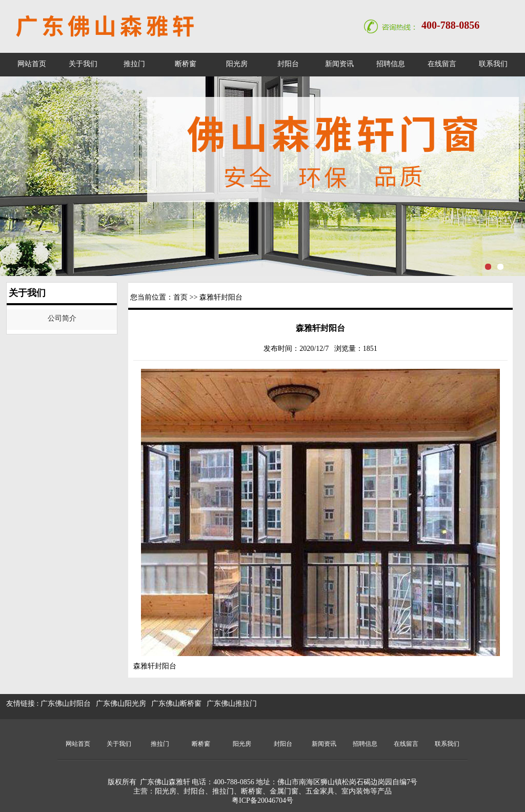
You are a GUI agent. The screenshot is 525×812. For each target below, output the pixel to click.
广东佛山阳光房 (121, 704)
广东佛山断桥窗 (176, 704)
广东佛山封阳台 (66, 704)
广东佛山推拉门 (232, 704)
